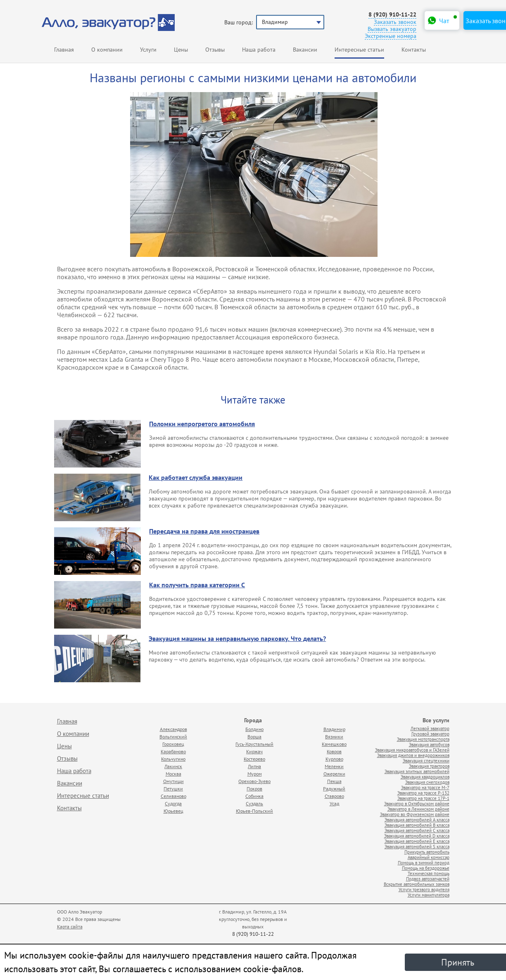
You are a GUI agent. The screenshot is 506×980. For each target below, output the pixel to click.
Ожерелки (334, 774)
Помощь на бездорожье (426, 868)
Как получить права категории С (197, 585)
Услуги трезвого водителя (424, 889)
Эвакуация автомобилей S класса (417, 846)
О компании (107, 50)
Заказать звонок (395, 22)
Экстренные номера (391, 36)
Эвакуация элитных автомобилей (417, 771)
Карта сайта (70, 927)
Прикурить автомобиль (427, 852)
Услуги (148, 50)
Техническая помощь (429, 873)
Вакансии (305, 50)
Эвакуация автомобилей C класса (417, 830)
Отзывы (215, 50)
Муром (255, 774)
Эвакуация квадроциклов (425, 777)
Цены (181, 50)
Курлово (334, 759)
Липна (254, 766)
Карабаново (173, 751)
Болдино (254, 729)
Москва (173, 774)
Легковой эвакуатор (430, 728)
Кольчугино (173, 759)
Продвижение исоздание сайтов (430, 915)
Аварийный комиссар (429, 857)
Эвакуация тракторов (429, 766)
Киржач (254, 751)
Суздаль (254, 803)
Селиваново (173, 796)
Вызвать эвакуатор (392, 29)
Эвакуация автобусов (429, 744)
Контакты (414, 50)
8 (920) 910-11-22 (392, 15)
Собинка (254, 796)
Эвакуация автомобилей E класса (417, 841)
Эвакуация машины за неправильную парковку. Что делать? (237, 639)
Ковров (334, 751)
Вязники (334, 737)
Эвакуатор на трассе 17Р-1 (423, 798)
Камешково (334, 744)
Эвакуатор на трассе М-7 (425, 787)
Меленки (334, 766)
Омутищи (173, 781)
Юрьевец (173, 811)
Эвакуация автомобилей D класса (417, 836)
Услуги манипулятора (429, 895)
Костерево (254, 759)
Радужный (334, 789)
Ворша (254, 737)
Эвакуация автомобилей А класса (417, 820)
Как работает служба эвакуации (196, 478)
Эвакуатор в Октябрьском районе (417, 803)
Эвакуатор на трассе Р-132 (423, 793)
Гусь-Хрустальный (254, 744)
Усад (334, 803)
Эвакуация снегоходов (427, 782)
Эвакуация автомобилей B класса (417, 825)
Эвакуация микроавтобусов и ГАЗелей (412, 750)
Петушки (173, 789)
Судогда (173, 803)
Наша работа (259, 50)
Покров (254, 789)
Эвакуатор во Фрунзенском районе (415, 814)
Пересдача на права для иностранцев (204, 532)
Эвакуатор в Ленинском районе (418, 809)
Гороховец (173, 744)
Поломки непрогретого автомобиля (202, 424)
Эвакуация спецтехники (426, 761)
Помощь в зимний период (424, 863)
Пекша (334, 781)
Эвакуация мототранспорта (423, 739)
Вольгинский (173, 737)
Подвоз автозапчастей (428, 879)
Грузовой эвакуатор (430, 734)
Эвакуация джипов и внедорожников (413, 755)
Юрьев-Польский (254, 811)
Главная (64, 50)
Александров (173, 729)
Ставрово (334, 796)
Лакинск (173, 766)
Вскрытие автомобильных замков (417, 884)
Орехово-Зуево (254, 781)
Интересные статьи (83, 796)
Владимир (334, 729)
